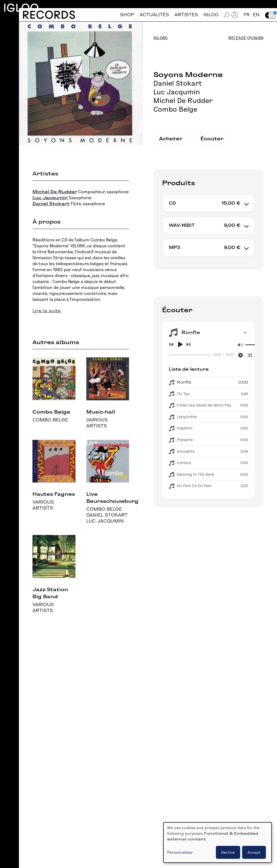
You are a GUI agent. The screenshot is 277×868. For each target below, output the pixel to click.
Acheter (171, 139)
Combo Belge (175, 109)
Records (49, 15)
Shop (127, 15)
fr (247, 15)
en (256, 15)
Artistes (186, 15)
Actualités (154, 15)
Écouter (212, 139)
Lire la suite (47, 311)
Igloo (21, 8)
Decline (228, 852)
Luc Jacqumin (177, 92)
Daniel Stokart (178, 83)
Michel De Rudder (183, 101)
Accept (254, 852)
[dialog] (217, 842)
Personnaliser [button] (180, 852)
